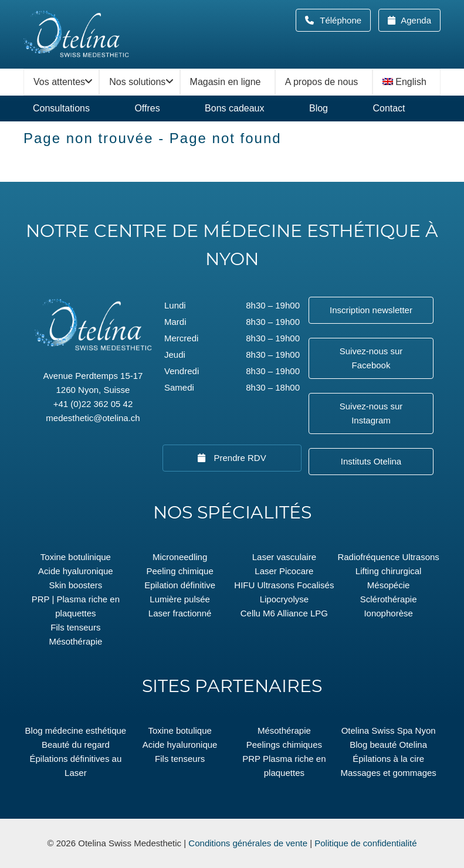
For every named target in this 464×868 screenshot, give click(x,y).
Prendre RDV (238, 458)
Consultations (61, 108)
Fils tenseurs (75, 627)
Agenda (415, 20)
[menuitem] (407, 82)
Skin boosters (75, 585)
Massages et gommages (388, 773)
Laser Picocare (284, 571)
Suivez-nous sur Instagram (371, 413)
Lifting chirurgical (389, 571)
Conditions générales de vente (248, 843)
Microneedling (180, 557)
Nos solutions (137, 82)
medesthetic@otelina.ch (93, 418)
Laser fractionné (180, 613)
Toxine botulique (179, 730)
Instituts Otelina (371, 461)
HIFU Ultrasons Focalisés (284, 585)
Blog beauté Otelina (388, 745)
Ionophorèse (388, 613)
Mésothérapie (75, 641)
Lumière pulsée (180, 599)
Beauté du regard (76, 745)
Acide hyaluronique (76, 571)
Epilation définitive (180, 585)
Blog (319, 108)
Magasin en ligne (226, 82)
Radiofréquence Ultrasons (388, 557)
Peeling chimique (180, 571)
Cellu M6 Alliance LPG (284, 613)
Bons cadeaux (234, 108)
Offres (147, 108)
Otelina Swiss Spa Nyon (389, 730)
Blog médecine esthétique (76, 730)
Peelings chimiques (284, 745)
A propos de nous (322, 82)
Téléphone (344, 20)
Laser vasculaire (284, 557)
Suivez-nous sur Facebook (371, 358)
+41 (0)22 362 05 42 (93, 404)
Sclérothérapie (389, 599)
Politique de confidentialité (365, 843)
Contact (389, 108)
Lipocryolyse (284, 599)
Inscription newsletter (371, 310)
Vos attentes (59, 82)
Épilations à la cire (388, 759)
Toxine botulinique (76, 557)
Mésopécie (389, 585)
